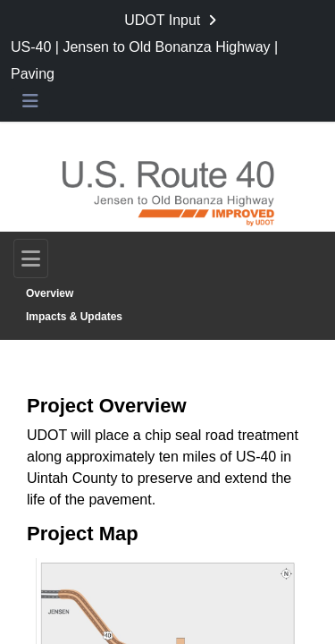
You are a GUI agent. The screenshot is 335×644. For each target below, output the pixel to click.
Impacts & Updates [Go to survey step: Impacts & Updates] (74, 317)
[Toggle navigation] (31, 258)
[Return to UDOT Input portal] (172, 21)
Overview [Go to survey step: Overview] (50, 293)
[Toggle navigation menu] (30, 102)
